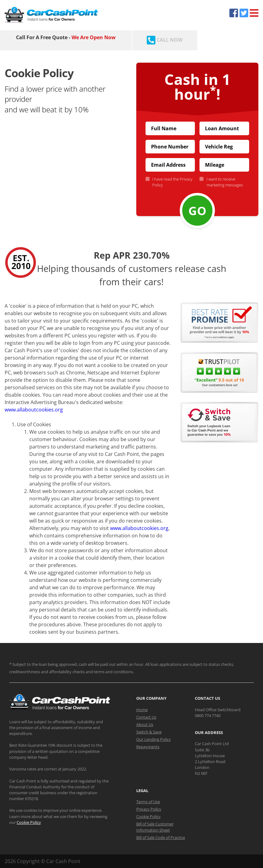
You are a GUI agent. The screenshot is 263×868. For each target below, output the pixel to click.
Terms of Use (148, 802)
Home (142, 710)
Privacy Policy (149, 809)
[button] (66, 161)
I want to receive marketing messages (223, 182)
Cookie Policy (29, 822)
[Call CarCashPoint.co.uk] (164, 40)
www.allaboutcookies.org (34, 410)
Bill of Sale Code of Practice (161, 837)
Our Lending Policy (154, 739)
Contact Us (146, 717)
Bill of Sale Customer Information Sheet (155, 827)
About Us (145, 724)
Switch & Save (149, 732)
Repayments (148, 747)
